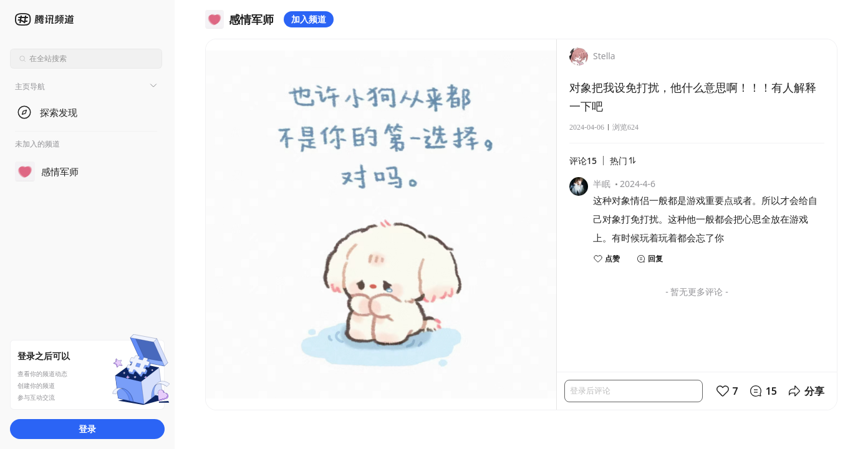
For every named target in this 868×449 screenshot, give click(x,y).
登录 (87, 429)
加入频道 (309, 19)
